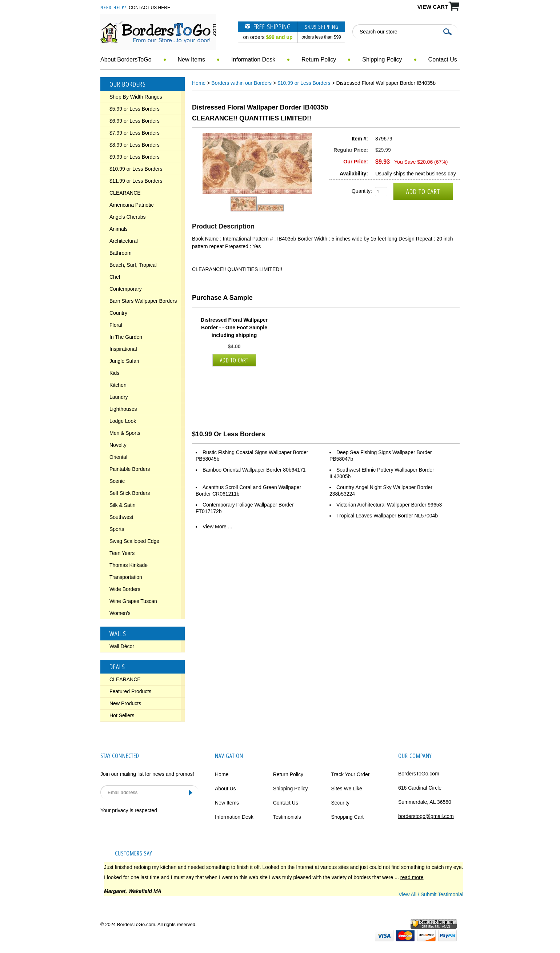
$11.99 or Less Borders (136, 181)
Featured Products (130, 691)
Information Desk (253, 59)
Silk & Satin (123, 505)
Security (340, 803)
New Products (125, 703)
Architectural (124, 241)
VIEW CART (433, 7)
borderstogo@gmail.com (426, 816)
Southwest (121, 517)
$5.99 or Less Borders (135, 109)
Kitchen (118, 385)
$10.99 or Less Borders (136, 169)
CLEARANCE (125, 193)
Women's (120, 613)
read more (412, 877)
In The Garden (126, 337)
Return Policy (319, 59)
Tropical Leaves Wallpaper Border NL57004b (387, 516)
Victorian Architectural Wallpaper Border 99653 (389, 505)
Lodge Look (123, 421)
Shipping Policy (382, 59)
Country (118, 313)
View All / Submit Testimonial (431, 894)
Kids (114, 373)
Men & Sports (125, 433)
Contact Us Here (149, 8)
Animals (119, 229)
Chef (115, 277)
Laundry (119, 397)
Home (199, 83)
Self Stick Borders (130, 493)
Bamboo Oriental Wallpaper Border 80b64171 (254, 470)
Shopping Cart (347, 817)
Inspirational (123, 349)
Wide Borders (125, 589)
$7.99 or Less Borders (135, 133)
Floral (116, 325)
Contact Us (443, 59)
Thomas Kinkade (129, 565)
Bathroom (121, 253)
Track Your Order (350, 774)
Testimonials (287, 817)
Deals (117, 667)
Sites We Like (346, 789)
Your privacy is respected (129, 810)
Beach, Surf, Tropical (133, 265)
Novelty (118, 445)
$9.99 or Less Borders (135, 157)
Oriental (118, 457)
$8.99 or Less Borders (135, 145)
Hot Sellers (122, 715)
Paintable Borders (130, 469)
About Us (225, 789)
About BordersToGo (126, 59)
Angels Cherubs (128, 217)
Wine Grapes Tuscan (133, 601)
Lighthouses (123, 409)
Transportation (126, 577)
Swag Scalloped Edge (134, 541)
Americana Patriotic (131, 205)
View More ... (217, 527)
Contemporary (126, 289)
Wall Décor (122, 646)
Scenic (117, 481)
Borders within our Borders (241, 83)
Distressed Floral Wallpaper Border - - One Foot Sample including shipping (234, 327)
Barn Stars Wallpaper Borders (143, 301)
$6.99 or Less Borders (135, 121)
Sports (117, 529)
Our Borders (128, 84)
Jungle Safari (124, 361)
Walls (118, 634)
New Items (192, 59)
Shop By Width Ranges (136, 97)
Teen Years (122, 553)
